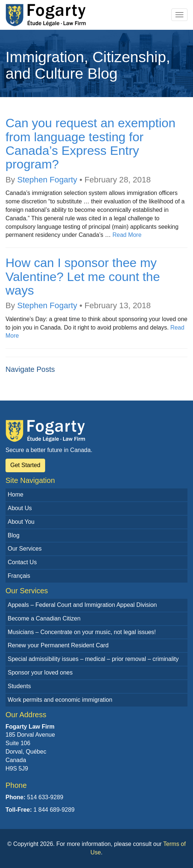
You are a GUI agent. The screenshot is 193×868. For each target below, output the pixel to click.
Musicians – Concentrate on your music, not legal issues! (82, 632)
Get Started (25, 465)
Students (19, 686)
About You (21, 522)
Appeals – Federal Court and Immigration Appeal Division (82, 605)
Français (19, 576)
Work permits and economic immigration (60, 700)
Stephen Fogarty (47, 180)
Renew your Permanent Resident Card (58, 645)
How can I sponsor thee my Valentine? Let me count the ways (83, 276)
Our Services (25, 549)
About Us (20, 508)
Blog (14, 535)
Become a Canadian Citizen (44, 618)
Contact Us (22, 562)
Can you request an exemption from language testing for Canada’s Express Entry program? (90, 143)
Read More (127, 235)
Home (16, 495)
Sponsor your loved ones (40, 673)
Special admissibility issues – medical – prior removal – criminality (93, 659)
